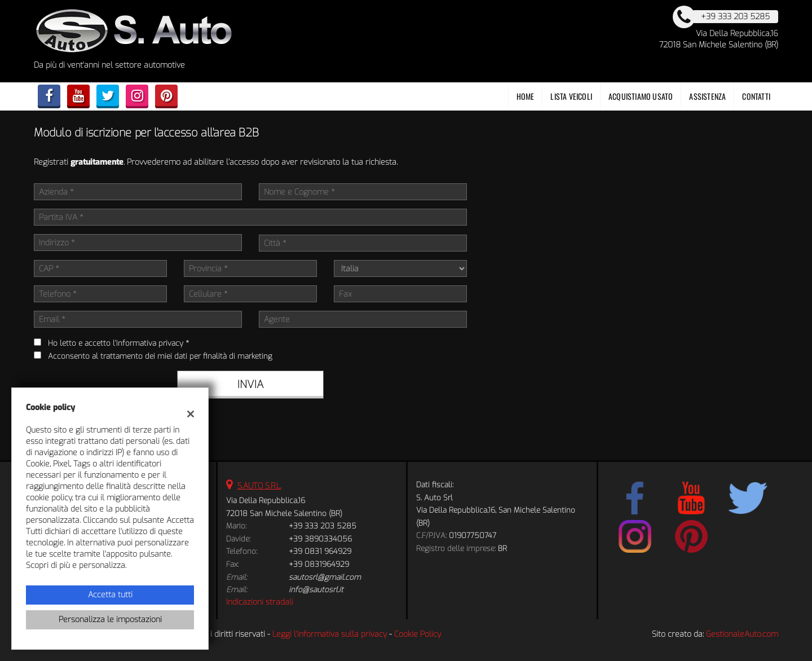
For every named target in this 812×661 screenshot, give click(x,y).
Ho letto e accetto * (118, 343)
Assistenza (707, 96)
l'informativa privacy (148, 343)
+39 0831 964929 (320, 551)
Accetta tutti (110, 595)
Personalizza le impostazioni (110, 620)
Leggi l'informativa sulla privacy (330, 634)
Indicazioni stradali (260, 602)
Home (526, 96)
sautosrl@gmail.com (325, 577)
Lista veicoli (571, 96)
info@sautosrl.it (316, 590)
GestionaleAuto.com (742, 634)
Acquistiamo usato (641, 96)
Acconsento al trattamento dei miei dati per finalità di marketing (160, 356)
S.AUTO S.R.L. (259, 486)
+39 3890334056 (320, 539)
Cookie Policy (418, 634)
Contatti (756, 96)
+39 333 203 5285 (323, 526)
